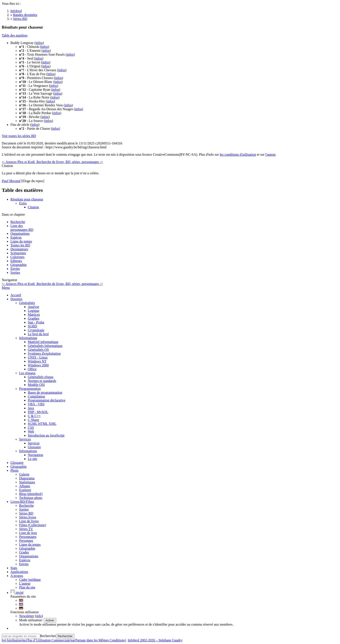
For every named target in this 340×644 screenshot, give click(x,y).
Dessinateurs (19, 249)
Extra (23, 203)
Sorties (15, 273)
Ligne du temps (21, 241)
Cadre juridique (30, 580)
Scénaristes (18, 253)
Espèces (16, 237)
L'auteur (25, 583)
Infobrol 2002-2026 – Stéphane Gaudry (155, 640)
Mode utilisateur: (31, 620)
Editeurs (16, 261)
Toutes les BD (20, 245)
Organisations (20, 234)
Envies (15, 269)
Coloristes (17, 257)
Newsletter (27, 616)
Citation (33, 207)
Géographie (19, 265)
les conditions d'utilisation (238, 155)
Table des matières (15, 35)
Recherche (18, 222)
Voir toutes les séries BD (19, 136)
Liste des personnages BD (22, 228)
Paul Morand (11, 181)
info (39, 616)
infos (39, 43)
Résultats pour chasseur (27, 199)
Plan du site (27, 587)
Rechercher (48, 636)
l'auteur (270, 155)
